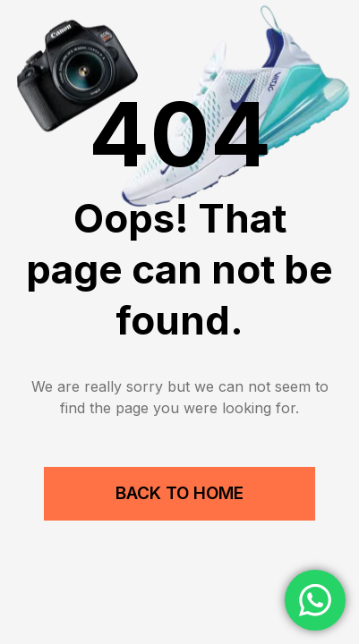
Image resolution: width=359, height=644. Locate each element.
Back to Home (179, 493)
